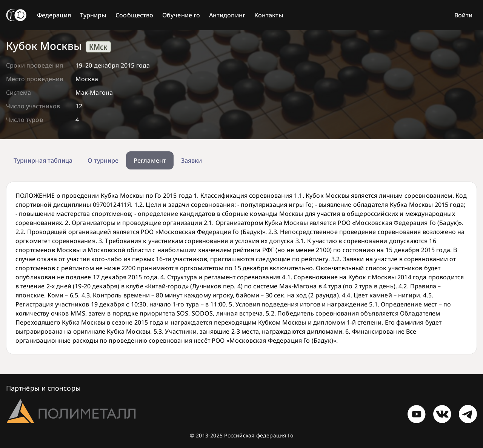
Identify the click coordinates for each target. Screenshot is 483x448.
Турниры (93, 15)
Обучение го (181, 15)
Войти (463, 15)
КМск (98, 47)
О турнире (103, 160)
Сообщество (134, 15)
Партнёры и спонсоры (43, 388)
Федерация (54, 15)
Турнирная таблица (43, 160)
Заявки (192, 160)
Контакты (269, 15)
